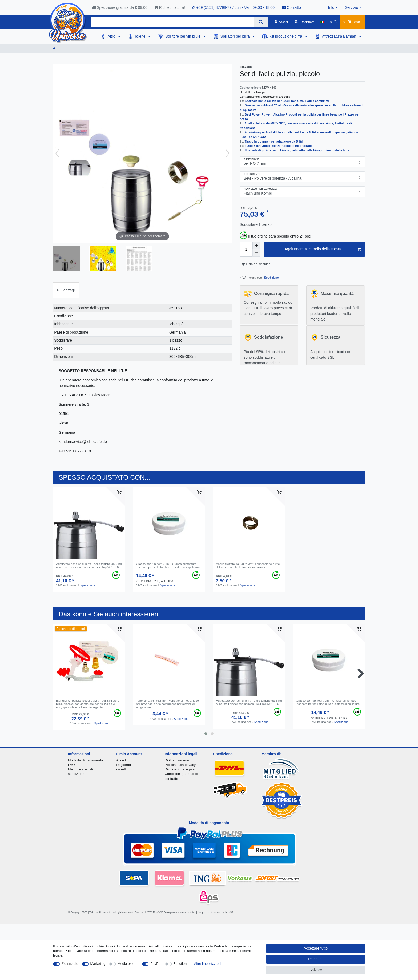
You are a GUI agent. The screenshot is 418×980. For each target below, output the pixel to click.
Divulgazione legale (180, 769)
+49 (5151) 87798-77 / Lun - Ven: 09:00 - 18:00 (234, 7)
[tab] (66, 290)
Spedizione (271, 278)
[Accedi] (281, 22)
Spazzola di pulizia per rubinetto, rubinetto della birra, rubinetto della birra (297, 150)
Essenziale (70, 964)
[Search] (261, 22)
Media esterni (128, 964)
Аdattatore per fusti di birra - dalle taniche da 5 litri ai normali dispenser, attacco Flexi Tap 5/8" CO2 (89, 566)
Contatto (292, 7)
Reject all (316, 959)
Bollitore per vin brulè (183, 36)
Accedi (121, 760)
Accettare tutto (316, 948)
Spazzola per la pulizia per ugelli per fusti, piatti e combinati (287, 101)
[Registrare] (305, 22)
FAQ (71, 765)
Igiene (141, 36)
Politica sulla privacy (180, 765)
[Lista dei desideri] (334, 22)
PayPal (156, 964)
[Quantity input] (246, 249)
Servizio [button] (352, 7)
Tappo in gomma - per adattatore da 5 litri (274, 141)
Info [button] (331, 7)
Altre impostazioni (208, 964)
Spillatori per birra (236, 36)
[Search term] (172, 22)
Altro (112, 36)
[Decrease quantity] (256, 253)
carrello (122, 769)
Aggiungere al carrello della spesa (323, 249)
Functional (182, 964)
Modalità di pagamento (85, 760)
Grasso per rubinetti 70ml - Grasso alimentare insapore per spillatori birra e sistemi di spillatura (168, 566)
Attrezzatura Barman (340, 36)
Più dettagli (66, 290)
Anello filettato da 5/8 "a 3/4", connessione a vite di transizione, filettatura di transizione (248, 566)
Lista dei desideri (256, 264)
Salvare (315, 970)
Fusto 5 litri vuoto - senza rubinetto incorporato (278, 146)
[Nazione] (322, 22)
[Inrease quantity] (256, 246)
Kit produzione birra (286, 36)
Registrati (124, 765)
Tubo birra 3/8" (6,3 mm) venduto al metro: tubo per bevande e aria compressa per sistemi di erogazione (167, 704)
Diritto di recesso (178, 760)
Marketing (98, 964)
